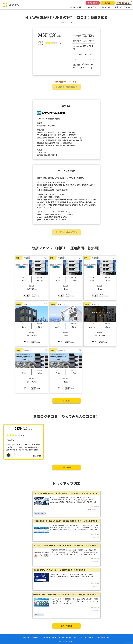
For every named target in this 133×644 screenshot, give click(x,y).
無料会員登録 (93, 3)
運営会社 (27, 637)
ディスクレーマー (65, 637)
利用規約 (35, 637)
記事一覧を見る (67, 626)
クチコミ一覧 (66, 467)
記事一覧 (118, 7)
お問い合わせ (78, 637)
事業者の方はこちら (124, 3)
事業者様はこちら (103, 637)
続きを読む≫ (95, 506)
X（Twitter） (90, 637)
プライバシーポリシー (49, 637)
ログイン (108, 3)
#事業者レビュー (39, 615)
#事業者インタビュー (40, 514)
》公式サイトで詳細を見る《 (67, 87)
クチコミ (127, 7)
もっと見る (67, 401)
